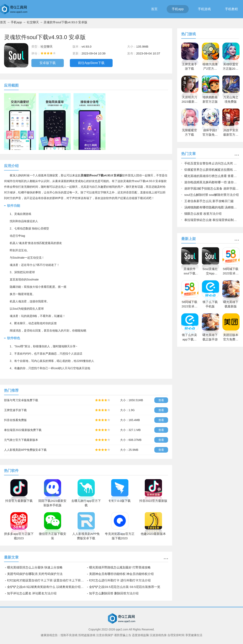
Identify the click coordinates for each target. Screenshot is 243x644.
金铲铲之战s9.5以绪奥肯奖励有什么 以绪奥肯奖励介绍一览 (47, 587)
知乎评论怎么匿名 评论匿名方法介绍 (32, 593)
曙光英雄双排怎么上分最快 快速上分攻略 (35, 567)
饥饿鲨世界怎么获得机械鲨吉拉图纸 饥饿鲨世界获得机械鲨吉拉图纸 (212, 170)
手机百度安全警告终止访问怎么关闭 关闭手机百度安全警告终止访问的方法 (212, 163)
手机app (178, 9)
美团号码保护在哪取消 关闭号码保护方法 (35, 574)
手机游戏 (204, 9)
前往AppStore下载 (91, 63)
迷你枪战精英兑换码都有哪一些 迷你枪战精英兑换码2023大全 (212, 182)
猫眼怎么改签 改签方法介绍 (203, 214)
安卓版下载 (48, 63)
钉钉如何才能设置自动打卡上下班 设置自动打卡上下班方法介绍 (47, 580)
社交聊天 (33, 22)
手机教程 (231, 9)
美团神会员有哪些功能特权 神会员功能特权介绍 (121, 574)
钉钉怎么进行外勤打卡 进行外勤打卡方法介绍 (120, 580)
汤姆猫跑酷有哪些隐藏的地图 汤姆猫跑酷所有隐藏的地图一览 (212, 207)
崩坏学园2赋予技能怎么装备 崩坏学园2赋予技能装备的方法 (212, 188)
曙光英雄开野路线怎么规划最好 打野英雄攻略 (120, 567)
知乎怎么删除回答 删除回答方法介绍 (114, 593)
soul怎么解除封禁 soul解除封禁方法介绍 (212, 195)
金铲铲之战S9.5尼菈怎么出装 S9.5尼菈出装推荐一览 (125, 587)
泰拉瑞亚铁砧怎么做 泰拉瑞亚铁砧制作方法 (212, 220)
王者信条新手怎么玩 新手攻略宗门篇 (209, 201)
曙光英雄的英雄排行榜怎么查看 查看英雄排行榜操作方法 (212, 176)
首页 (154, 9)
